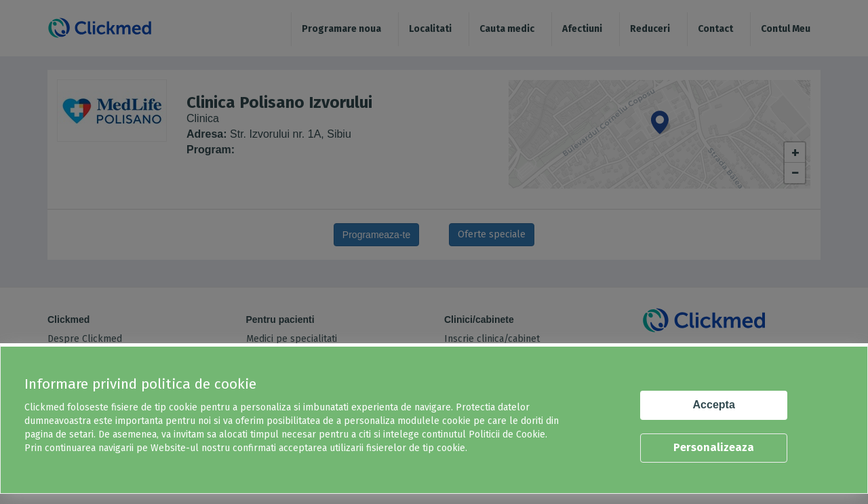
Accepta (714, 405)
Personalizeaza (714, 447)
